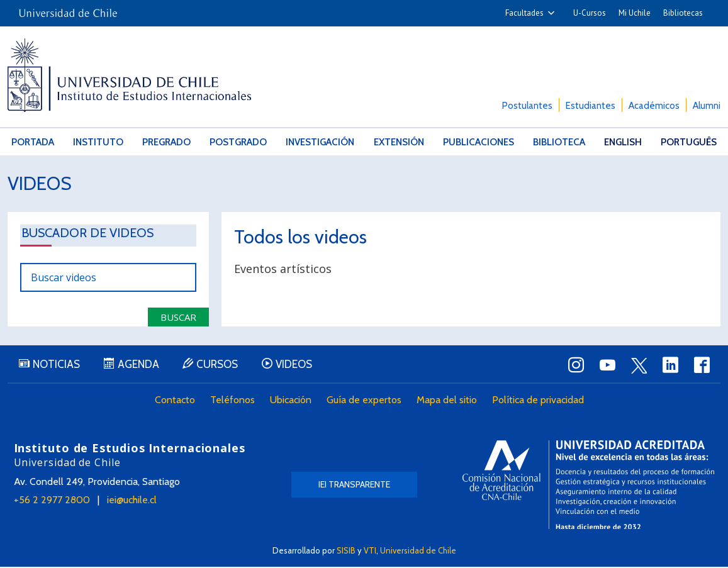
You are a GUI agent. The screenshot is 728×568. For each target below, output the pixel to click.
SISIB (346, 550)
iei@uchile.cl (132, 501)
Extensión (399, 142)
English (622, 142)
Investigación (320, 142)
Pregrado (166, 142)
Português (689, 142)
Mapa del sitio (448, 401)
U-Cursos (590, 13)
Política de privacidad (539, 401)
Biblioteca (558, 142)
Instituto (98, 142)
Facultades (524, 13)
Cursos (221, 365)
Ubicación (292, 401)
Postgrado (238, 142)
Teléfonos (234, 401)
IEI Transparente (354, 486)
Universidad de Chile (418, 550)
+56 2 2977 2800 (52, 501)
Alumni (707, 106)
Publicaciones (478, 142)
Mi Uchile (635, 13)
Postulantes (527, 106)
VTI (370, 550)
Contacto (176, 401)
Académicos (654, 106)
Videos (40, 183)
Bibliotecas (683, 13)
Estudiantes (591, 106)
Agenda (141, 365)
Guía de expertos (365, 401)
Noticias (58, 365)
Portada (32, 142)
